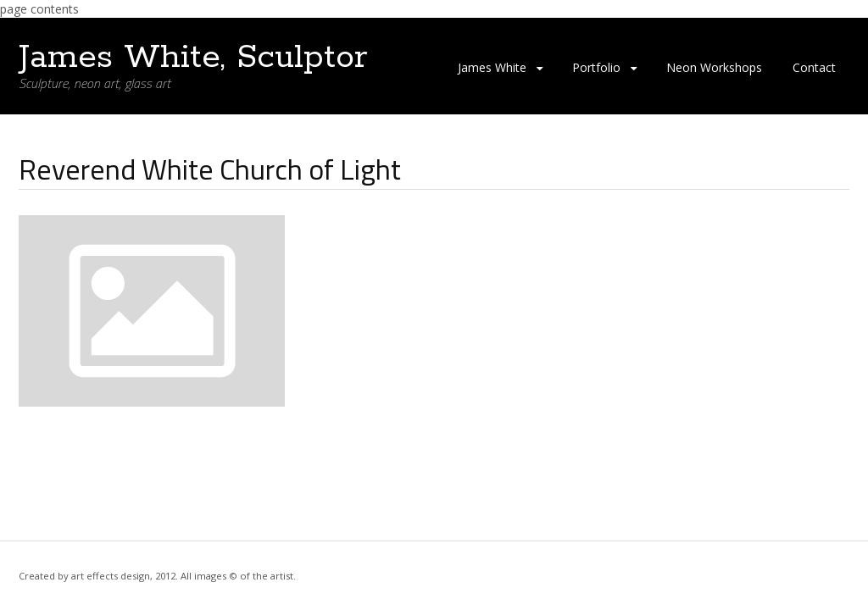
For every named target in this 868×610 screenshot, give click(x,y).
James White (492, 67)
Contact (814, 67)
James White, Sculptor (193, 58)
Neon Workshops (714, 67)
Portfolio (596, 67)
